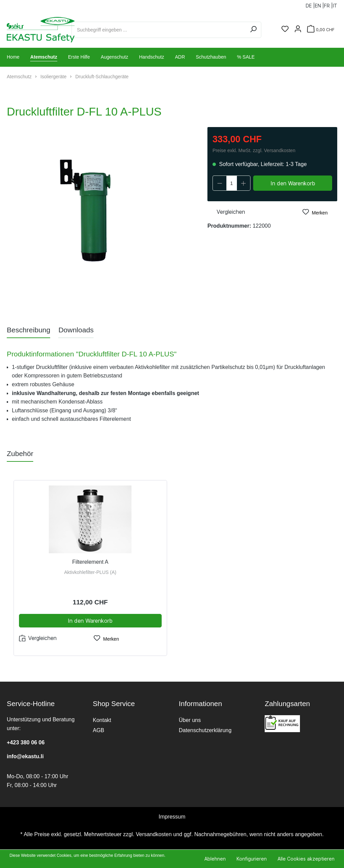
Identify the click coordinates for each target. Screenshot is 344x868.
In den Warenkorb (293, 183)
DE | (310, 4)
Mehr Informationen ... (29, 862)
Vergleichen (226, 211)
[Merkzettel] (285, 29)
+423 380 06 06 (26, 742)
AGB (99, 730)
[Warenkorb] (321, 30)
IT (335, 4)
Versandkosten (154, 834)
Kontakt (102, 720)
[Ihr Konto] (298, 29)
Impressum (172, 817)
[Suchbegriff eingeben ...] (159, 30)
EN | (319, 4)
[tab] (28, 330)
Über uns (190, 720)
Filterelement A (90, 562)
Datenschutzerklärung (205, 730)
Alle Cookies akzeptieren (306, 859)
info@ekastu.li (25, 756)
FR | (328, 4)
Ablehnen (215, 859)
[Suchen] (253, 30)
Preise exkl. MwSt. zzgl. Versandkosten (254, 150)
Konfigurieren (252, 859)
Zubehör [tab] (20, 453)
